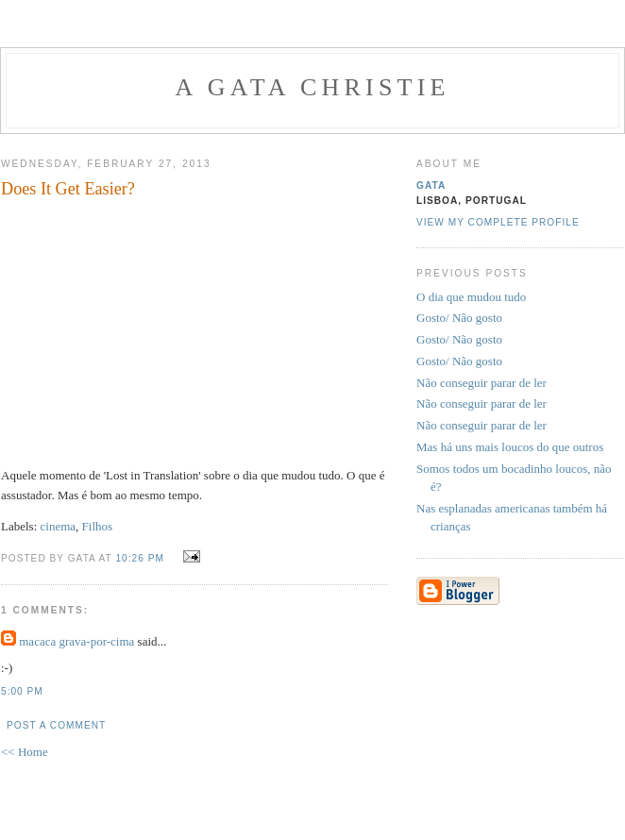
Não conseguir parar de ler (481, 383)
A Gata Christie (312, 87)
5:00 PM (22, 691)
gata (431, 185)
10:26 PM (139, 558)
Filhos (98, 526)
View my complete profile (498, 222)
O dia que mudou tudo (471, 297)
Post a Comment (56, 725)
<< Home (25, 752)
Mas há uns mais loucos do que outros (510, 447)
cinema (59, 526)
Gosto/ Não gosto (459, 318)
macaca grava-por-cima (76, 641)
